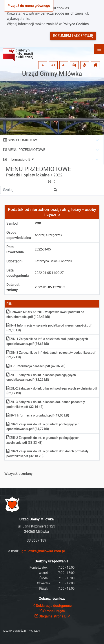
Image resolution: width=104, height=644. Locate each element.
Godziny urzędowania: (52, 561)
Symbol (12, 223)
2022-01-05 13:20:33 (50, 287)
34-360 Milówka (37, 532)
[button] (74, 65)
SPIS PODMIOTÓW (22, 140)
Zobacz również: (52, 599)
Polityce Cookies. (76, 24)
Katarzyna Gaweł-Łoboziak (53, 261)
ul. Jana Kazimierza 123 (36, 526)
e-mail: (37, 551)
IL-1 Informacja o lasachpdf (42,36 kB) (36, 366)
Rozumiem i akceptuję (73, 36)
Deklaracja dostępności (52, 606)
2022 (58, 175)
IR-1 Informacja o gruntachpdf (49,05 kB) (38, 416)
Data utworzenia (15, 249)
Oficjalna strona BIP (52, 616)
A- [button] (64, 65)
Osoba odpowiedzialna (19, 235)
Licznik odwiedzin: (15, 631)
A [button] (43, 65)
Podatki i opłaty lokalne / (29, 175)
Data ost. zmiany (13, 287)
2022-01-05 (43, 249)
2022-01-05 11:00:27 (49, 273)
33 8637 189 (37, 540)
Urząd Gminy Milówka (52, 74)
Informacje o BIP (21, 160)
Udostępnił (15, 261)
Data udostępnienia (18, 273)
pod (38, 223)
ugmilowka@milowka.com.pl (42, 551)
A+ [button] (53, 65)
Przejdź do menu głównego (29, 6)
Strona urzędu (52, 611)
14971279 (34, 631)
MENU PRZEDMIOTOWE (26, 150)
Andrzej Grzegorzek (48, 235)
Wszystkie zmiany (18, 474)
